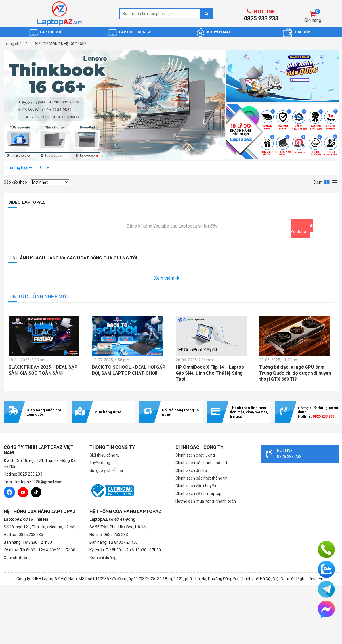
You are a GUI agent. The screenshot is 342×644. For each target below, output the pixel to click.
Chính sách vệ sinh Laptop (198, 493)
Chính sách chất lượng (195, 455)
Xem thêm (167, 278)
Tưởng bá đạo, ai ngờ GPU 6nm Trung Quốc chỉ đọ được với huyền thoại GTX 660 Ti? (295, 373)
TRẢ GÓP (302, 32)
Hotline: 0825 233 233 (109, 535)
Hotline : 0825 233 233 (23, 535)
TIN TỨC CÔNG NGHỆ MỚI (38, 296)
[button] (97, 156)
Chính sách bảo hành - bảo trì (201, 463)
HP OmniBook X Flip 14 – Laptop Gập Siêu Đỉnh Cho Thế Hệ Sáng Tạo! (210, 373)
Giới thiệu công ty (104, 455)
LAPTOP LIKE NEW (135, 32)
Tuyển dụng (100, 463)
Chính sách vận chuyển (196, 486)
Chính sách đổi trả (191, 470)
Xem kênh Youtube (302, 229)
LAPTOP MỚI (51, 32)
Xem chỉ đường (17, 558)
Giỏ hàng (313, 20)
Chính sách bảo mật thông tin (202, 478)
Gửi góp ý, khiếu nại (106, 470)
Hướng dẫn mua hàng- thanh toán (206, 501)
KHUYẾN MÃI (219, 32)
